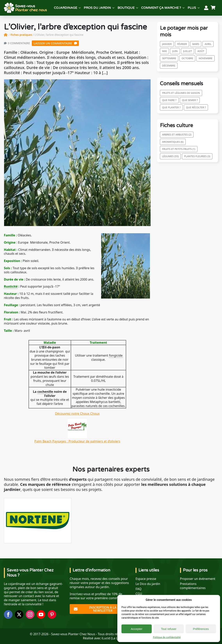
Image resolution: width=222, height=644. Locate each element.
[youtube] (41, 614)
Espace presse (146, 579)
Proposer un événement (198, 579)
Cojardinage (66, 8)
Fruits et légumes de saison (181, 93)
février (182, 44)
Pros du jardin (97, 8)
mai (164, 51)
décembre (169, 65)
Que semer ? (190, 100)
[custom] (52, 614)
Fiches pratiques (21, 35)
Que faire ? (169, 100)
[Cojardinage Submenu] (80, 8)
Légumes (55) (170, 156)
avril (208, 44)
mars (196, 44)
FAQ (138, 589)
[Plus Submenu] (199, 8)
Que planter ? (171, 107)
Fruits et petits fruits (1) (179, 149)
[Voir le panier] (214, 8)
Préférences (201, 629)
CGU (139, 594)
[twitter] (19, 614)
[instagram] (30, 614)
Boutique (126, 8)
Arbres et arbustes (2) (177, 135)
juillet (188, 51)
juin (175, 51)
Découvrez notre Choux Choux (77, 413)
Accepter (137, 629)
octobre (187, 58)
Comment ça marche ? (161, 8)
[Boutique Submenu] (137, 8)
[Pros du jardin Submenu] (113, 8)
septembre (169, 58)
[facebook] (8, 614)
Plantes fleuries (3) (197, 156)
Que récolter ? (196, 107)
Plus (192, 8)
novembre (206, 58)
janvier (167, 44)
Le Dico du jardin (148, 584)
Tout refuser (169, 629)
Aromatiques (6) (173, 142)
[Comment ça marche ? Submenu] (184, 8)
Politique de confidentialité (167, 637)
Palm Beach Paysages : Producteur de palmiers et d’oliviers (77, 439)
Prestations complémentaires (193, 586)
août (201, 51)
